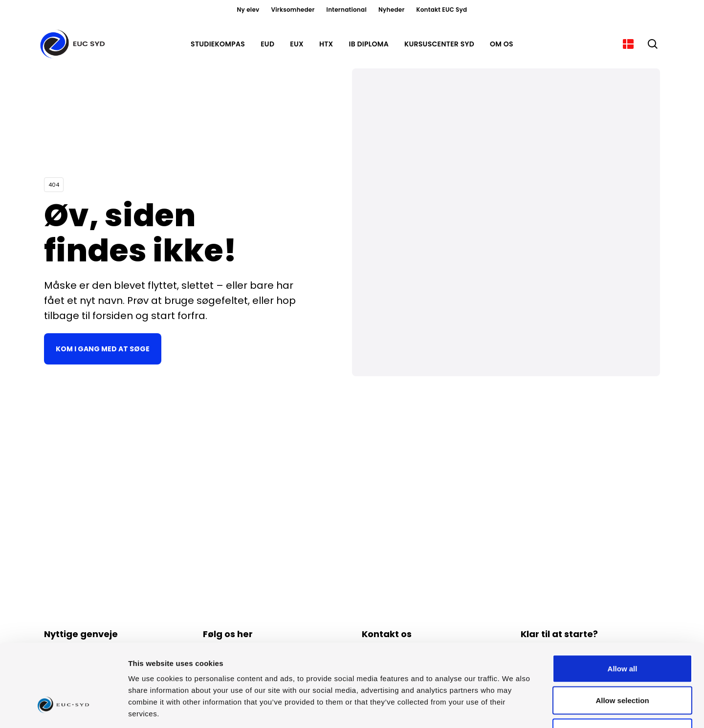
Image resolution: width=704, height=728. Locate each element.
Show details (513, 709)
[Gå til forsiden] (74, 44)
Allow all (623, 600)
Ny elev (248, 10)
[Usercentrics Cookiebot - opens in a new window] (63, 709)
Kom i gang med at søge (103, 349)
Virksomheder (293, 10)
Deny (623, 664)
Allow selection (622, 632)
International (347, 10)
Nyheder (392, 10)
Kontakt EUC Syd (442, 10)
